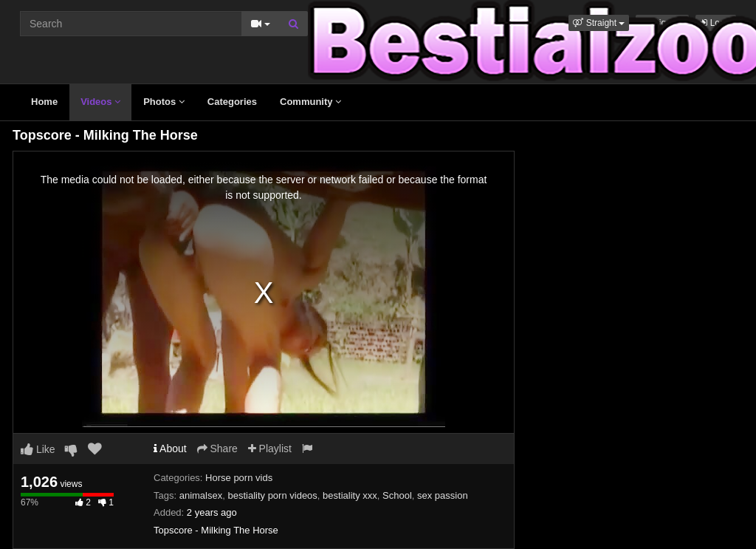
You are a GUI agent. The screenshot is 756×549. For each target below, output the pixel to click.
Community (310, 102)
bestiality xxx (350, 495)
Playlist (270, 449)
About (170, 449)
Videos (100, 102)
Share (217, 449)
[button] (599, 23)
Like (38, 449)
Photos (164, 102)
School (397, 495)
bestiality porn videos (272, 495)
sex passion (443, 495)
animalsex (201, 495)
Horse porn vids (239, 478)
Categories (232, 102)
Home (44, 102)
